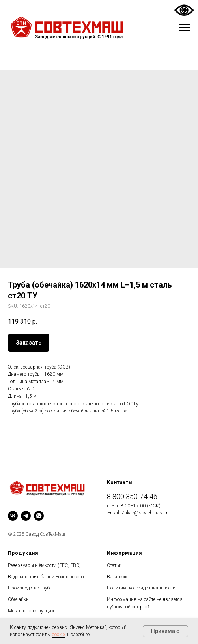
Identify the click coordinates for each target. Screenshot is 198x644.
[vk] (13, 516)
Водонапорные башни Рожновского (46, 577)
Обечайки (18, 599)
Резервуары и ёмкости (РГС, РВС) (44, 565)
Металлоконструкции (31, 611)
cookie (58, 635)
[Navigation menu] (185, 28)
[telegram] (26, 516)
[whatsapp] (39, 516)
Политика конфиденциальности (141, 588)
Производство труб (29, 588)
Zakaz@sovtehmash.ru (146, 513)
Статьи (114, 565)
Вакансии (117, 577)
